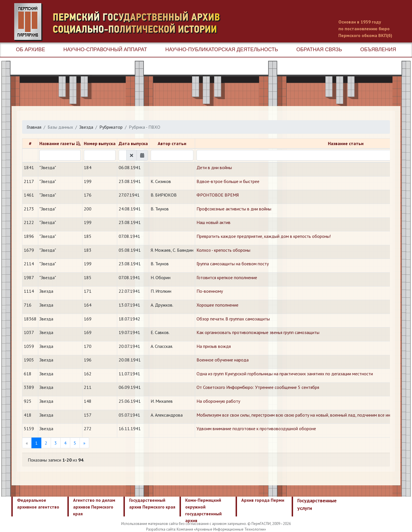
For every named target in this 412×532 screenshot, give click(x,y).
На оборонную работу (218, 401)
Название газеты (57, 143)
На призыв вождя (214, 346)
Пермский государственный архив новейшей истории (120, 22)
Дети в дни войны (214, 167)
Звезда (86, 127)
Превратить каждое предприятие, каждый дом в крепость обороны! (264, 236)
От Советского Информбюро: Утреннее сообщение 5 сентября (258, 387)
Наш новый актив (214, 222)
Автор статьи (172, 143)
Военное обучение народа (223, 360)
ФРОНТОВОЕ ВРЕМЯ (218, 195)
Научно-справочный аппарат (105, 49)
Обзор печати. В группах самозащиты (233, 319)
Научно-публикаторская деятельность (222, 49)
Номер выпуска (100, 143)
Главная (34, 127)
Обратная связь (319, 49)
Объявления (378, 49)
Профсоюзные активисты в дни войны (234, 209)
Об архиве (30, 49)
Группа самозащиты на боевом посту (233, 264)
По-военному (210, 291)
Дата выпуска (133, 143)
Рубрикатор (111, 127)
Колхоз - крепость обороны (223, 250)
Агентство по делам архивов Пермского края (94, 507)
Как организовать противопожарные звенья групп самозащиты (258, 332)
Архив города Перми (263, 500)
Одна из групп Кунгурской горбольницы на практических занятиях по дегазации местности (285, 374)
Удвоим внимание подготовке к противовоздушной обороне (256, 428)
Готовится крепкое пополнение (227, 277)
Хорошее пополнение (217, 305)
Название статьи (346, 143)
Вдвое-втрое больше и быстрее (228, 181)
